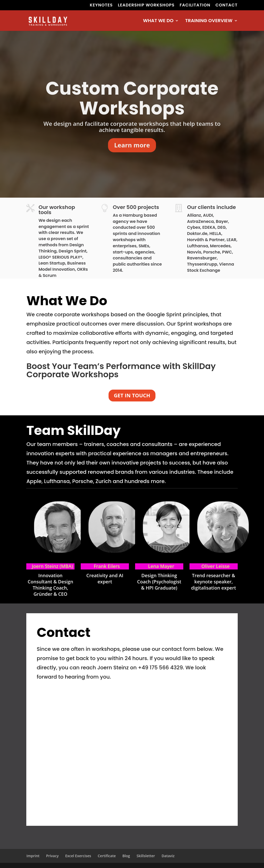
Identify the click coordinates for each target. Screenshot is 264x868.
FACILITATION (195, 6)
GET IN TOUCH (132, 395)
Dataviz (168, 856)
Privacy (52, 856)
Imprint (33, 856)
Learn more (132, 157)
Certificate (107, 856)
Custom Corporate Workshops (132, 110)
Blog (126, 856)
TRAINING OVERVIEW (209, 21)
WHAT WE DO (158, 21)
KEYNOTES (101, 6)
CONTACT (227, 6)
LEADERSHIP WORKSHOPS (146, 6)
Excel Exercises (78, 856)
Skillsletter (146, 856)
